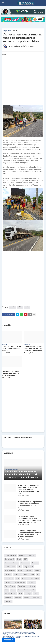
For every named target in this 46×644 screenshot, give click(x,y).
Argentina (22, 555)
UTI (21, 594)
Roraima (32, 586)
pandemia (8, 602)
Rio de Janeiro (22, 586)
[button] (3, 3)
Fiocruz (37, 571)
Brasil (19, 559)
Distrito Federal (10, 567)
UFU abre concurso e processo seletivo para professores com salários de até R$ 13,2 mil (30, 505)
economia (18, 598)
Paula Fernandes (20, 582)
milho (27, 307)
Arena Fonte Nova (11, 555)
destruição (8, 598)
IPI (38, 575)
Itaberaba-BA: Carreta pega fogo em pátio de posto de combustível (33, 349)
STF (6, 590)
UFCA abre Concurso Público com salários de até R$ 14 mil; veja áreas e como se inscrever (22, 474)
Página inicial (7, 31)
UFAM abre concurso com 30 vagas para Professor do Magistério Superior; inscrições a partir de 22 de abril (29, 489)
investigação (36, 598)
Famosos (29, 571)
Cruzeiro (35, 563)
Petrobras (31, 582)
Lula (18, 578)
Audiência (32, 555)
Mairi (20, 307)
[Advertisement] (23, 79)
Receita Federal (10, 586)
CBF (25, 559)
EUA (19, 567)
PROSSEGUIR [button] (9, 640)
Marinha (25, 578)
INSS (32, 575)
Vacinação (28, 594)
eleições (27, 598)
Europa (20, 571)
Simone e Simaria (23, 590)
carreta (15, 31)
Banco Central (9, 559)
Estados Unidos (10, 571)
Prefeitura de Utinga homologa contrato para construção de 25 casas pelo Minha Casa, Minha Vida (29, 519)
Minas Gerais (35, 578)
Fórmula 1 (17, 575)
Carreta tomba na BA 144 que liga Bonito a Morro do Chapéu (10, 373)
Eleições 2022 (28, 567)
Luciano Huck (9, 578)
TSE (33, 590)
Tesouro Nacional (11, 594)
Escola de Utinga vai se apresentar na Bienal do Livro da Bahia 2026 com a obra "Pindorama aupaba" (29, 534)
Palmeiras (8, 582)
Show (13, 590)
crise (36, 594)
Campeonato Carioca (12, 563)
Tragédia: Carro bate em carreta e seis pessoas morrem (11, 349)
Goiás (26, 575)
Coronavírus (25, 563)
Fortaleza (8, 575)
